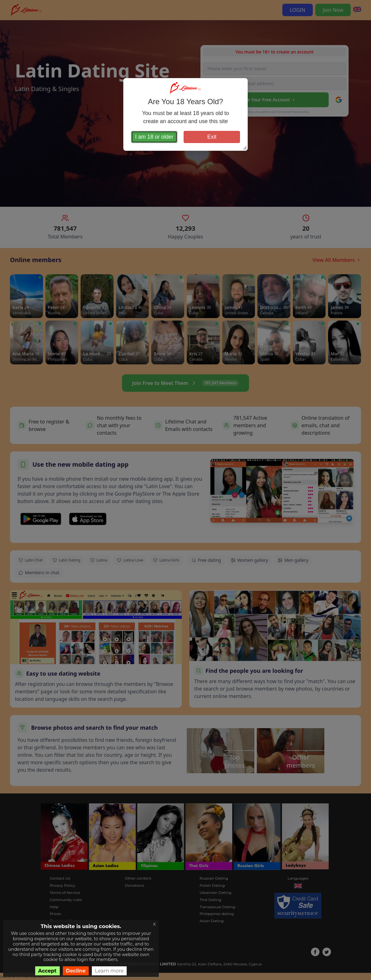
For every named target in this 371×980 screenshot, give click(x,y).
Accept (47, 971)
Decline (76, 971)
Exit (212, 137)
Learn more (109, 971)
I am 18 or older (154, 137)
